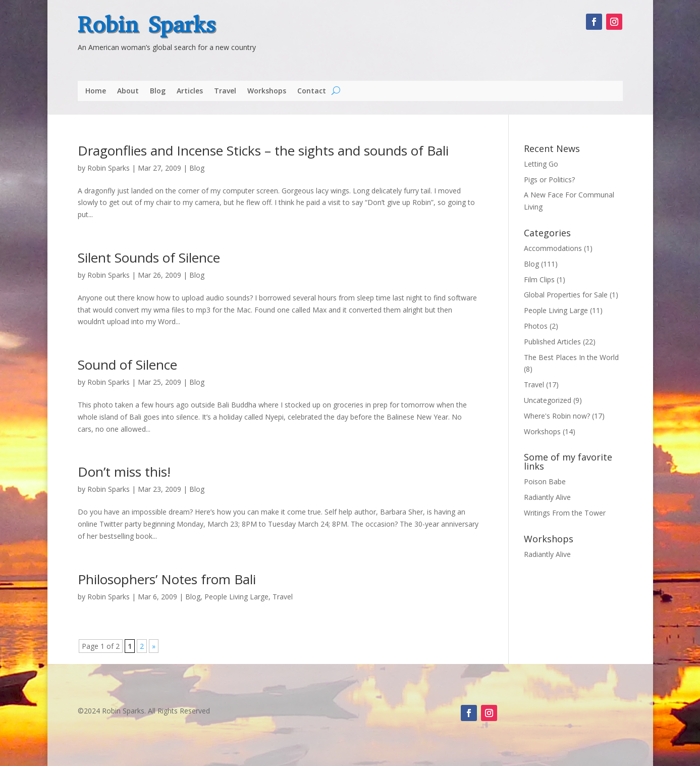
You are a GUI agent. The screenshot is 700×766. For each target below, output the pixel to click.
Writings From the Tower (565, 513)
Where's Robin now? (557, 416)
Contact (312, 91)
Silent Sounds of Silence (149, 258)
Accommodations (553, 248)
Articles (190, 91)
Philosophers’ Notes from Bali (167, 579)
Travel (225, 91)
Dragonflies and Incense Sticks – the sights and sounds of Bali (263, 150)
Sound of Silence (127, 365)
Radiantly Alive (547, 497)
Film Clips (539, 279)
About (128, 91)
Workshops (267, 91)
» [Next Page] (154, 646)
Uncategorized (548, 400)
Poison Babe (545, 481)
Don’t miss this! (124, 472)
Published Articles (552, 342)
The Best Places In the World (571, 357)
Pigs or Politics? (549, 180)
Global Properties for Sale (566, 295)
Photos (536, 326)
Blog (158, 91)
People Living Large (236, 597)
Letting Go (541, 164)
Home (96, 91)
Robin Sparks (147, 25)
